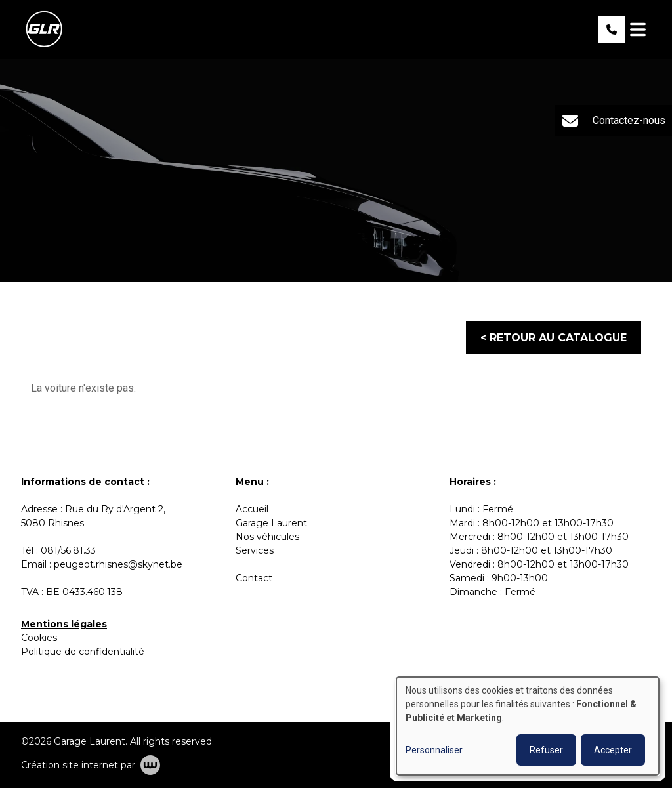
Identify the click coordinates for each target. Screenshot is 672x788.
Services (255, 550)
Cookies (39, 638)
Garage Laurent (273, 523)
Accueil (252, 509)
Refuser (546, 750)
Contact (254, 578)
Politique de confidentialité (83, 652)
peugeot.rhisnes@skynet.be (118, 564)
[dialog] (528, 726)
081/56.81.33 (68, 550)
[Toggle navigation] (638, 30)
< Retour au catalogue (554, 338)
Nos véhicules (267, 537)
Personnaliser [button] (434, 750)
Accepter (613, 750)
